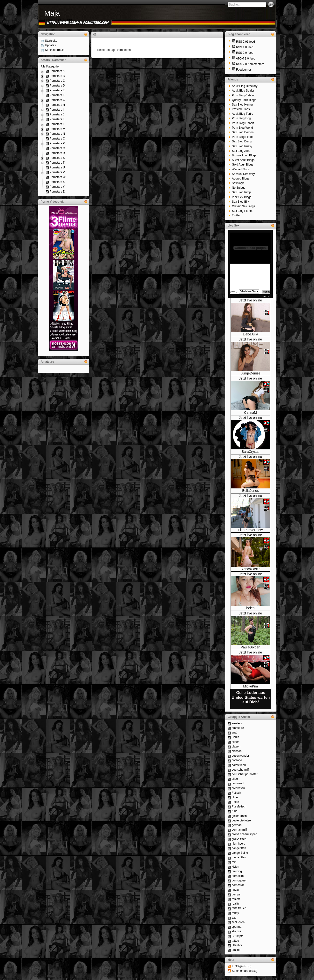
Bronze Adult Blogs (244, 155)
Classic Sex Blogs (244, 206)
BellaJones (250, 491)
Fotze (235, 802)
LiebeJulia (250, 334)
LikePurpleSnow (250, 530)
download (238, 783)
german (237, 825)
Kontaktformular (55, 50)
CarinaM (250, 413)
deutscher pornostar (245, 774)
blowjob (237, 751)
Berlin (235, 737)
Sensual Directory (243, 174)
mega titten (239, 857)
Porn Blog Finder (243, 137)
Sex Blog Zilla (241, 151)
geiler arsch (239, 816)
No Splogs (239, 188)
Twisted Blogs (241, 109)
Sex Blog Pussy (242, 146)
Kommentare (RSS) (245, 971)
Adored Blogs (241, 179)
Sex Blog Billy (241, 202)
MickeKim (250, 686)
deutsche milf (240, 770)
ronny (235, 913)
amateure (238, 728)
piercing (237, 871)
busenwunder (240, 756)
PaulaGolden (250, 647)
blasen (236, 747)
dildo (235, 779)
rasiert (236, 899)
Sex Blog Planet (242, 211)
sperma (237, 927)
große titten (239, 839)
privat (235, 890)
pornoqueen (239, 880)
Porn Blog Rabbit (243, 123)
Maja (52, 13)
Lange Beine (240, 853)
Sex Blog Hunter (242, 105)
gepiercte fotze (241, 820)
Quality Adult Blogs (244, 100)
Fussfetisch (239, 807)
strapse (236, 931)
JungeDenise (251, 373)
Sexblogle (238, 183)
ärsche (236, 950)
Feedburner (244, 70)
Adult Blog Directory (245, 86)
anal (235, 733)
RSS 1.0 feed (245, 47)
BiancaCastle (250, 569)
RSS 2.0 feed (245, 53)
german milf (239, 830)
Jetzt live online (251, 300)
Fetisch (236, 793)
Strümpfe (238, 936)
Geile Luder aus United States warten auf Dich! (251, 697)
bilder (235, 742)
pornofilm (238, 876)
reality (236, 904)
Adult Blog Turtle (243, 114)
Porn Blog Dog (241, 118)
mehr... (267, 296)
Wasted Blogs (241, 169)
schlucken (238, 922)
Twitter (236, 215)
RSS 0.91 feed (246, 42)
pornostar (238, 885)
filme (235, 797)
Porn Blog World (242, 128)
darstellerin (239, 765)
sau (234, 918)
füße (235, 811)
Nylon (235, 867)
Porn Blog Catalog (244, 95)
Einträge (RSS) (242, 966)
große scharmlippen (245, 834)
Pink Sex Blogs (242, 197)
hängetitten (239, 848)
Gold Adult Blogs (243, 165)
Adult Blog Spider (243, 91)
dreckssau (238, 788)
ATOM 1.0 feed (246, 59)
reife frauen (239, 908)
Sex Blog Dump (242, 141)
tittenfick (237, 945)
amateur (237, 723)
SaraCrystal (250, 452)
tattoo (235, 941)
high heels (238, 844)
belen (250, 608)
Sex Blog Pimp (242, 192)
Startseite (51, 41)
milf (234, 862)
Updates (51, 45)
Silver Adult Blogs (243, 160)
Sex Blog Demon (243, 132)
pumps (236, 894)
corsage (237, 760)
